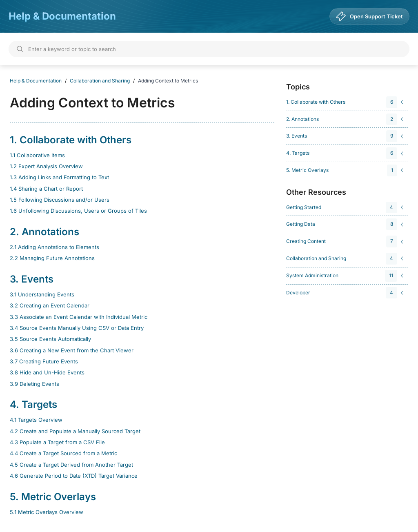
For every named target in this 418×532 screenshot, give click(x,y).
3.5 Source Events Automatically (50, 339)
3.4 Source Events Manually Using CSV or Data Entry (77, 328)
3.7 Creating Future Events (44, 361)
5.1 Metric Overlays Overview (47, 512)
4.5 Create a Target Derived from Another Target (71, 465)
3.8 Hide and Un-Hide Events (47, 372)
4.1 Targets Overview (36, 420)
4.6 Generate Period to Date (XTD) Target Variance (74, 476)
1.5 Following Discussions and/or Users (60, 200)
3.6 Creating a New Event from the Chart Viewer (72, 350)
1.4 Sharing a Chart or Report (46, 189)
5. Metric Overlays (53, 497)
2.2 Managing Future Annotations (52, 258)
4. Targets (33, 404)
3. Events (32, 279)
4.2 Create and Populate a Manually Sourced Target (75, 431)
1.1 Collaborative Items (37, 155)
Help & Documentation (62, 16)
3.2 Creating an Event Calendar (50, 305)
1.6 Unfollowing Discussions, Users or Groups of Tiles (78, 211)
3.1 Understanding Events (42, 294)
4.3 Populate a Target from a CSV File (57, 442)
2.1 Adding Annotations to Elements (54, 247)
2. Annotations (44, 232)
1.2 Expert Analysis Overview (46, 166)
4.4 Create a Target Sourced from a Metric (63, 453)
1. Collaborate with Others (71, 140)
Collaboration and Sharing (100, 81)
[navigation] (346, 102)
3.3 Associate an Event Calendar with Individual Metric (79, 317)
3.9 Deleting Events (34, 384)
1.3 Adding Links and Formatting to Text (59, 177)
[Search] (209, 49)
